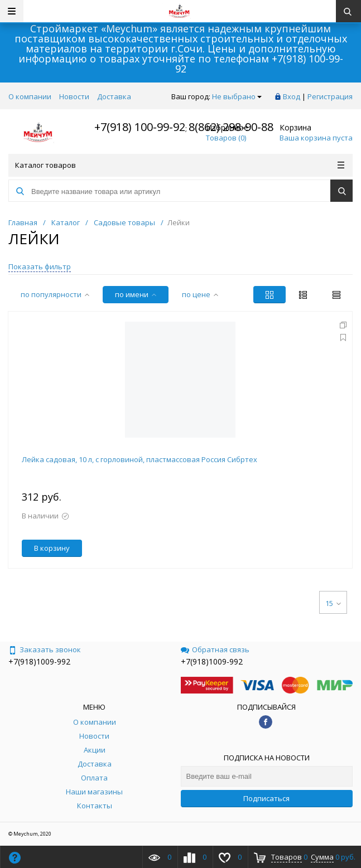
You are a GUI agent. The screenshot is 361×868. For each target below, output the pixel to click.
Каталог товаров (180, 165)
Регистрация (330, 96)
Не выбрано (237, 96)
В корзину (52, 548)
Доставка (114, 96)
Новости (74, 96)
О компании (30, 96)
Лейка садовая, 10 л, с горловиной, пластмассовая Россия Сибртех (139, 459)
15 (333, 603)
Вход (292, 96)
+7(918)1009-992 (39, 661)
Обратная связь (215, 649)
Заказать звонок (45, 649)
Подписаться (266, 798)
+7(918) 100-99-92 (140, 127)
